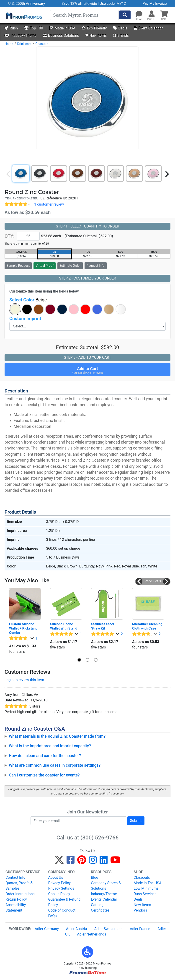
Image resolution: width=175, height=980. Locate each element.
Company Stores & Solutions (106, 886)
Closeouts (142, 877)
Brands (121, 35)
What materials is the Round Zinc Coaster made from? (57, 736)
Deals (120, 28)
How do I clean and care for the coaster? (45, 756)
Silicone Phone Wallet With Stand (64, 626)
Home (9, 44)
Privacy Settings (61, 888)
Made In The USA (148, 883)
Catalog (97, 905)
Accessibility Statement (16, 908)
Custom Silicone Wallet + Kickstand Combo (24, 628)
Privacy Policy (60, 883)
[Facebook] (71, 862)
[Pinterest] (82, 862)
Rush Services (145, 894)
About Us (56, 877)
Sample (18, 266)
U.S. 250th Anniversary (27, 4)
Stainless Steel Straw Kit (103, 626)
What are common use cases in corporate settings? (55, 765)
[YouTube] (115, 862)
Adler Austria (77, 929)
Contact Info (15, 877)
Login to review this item (24, 680)
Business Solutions (61, 35)
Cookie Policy (59, 894)
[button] (152, 14)
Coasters (42, 44)
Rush (11, 28)
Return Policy (16, 899)
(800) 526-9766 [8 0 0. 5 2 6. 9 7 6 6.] (99, 838)
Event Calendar (148, 28)
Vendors (140, 910)
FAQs (53, 916)
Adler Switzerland (108, 929)
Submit (136, 821)
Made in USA (63, 28)
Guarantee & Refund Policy (64, 902)
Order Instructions (20, 894)
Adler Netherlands (92, 934)
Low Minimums (146, 888)
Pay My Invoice (154, 4)
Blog (95, 877)
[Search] (84, 15)
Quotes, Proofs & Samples (19, 886)
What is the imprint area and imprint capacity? (50, 746)
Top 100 (34, 28)
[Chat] (139, 14)
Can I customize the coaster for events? (44, 775)
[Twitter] (59, 862)
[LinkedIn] (104, 862)
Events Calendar (104, 899)
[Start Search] (125, 15)
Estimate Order (70, 266)
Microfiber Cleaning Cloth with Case (148, 626)
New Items (96, 35)
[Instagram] (93, 862)
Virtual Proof (44, 266)
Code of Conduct (62, 910)
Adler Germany (47, 929)
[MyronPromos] (23, 15)
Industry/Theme (21, 35)
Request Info (96, 266)
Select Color (28, 300)
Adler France (140, 929)
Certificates (100, 910)
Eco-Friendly (94, 28)
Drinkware (24, 44)
